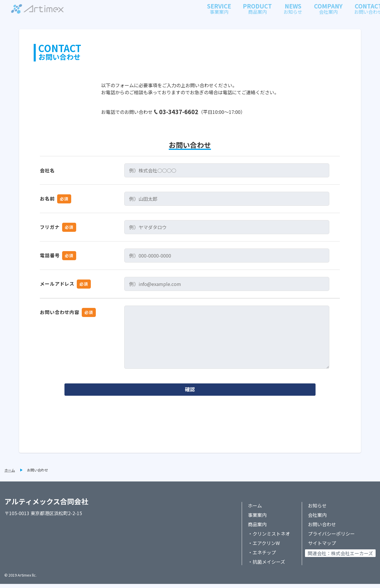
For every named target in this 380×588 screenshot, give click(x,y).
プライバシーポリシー (331, 538)
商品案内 (257, 528)
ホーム (10, 474)
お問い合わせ (38, 474)
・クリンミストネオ (269, 538)
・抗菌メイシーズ (266, 566)
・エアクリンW (264, 547)
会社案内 (317, 519)
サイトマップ (322, 547)
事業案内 (257, 519)
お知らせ (317, 510)
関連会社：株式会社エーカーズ (340, 557)
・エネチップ (262, 556)
